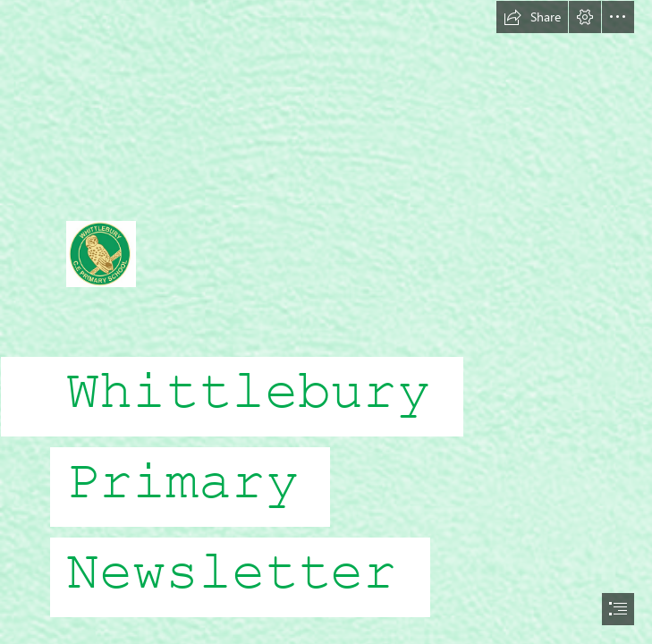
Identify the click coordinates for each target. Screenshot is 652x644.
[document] (326, 322)
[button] (532, 17)
